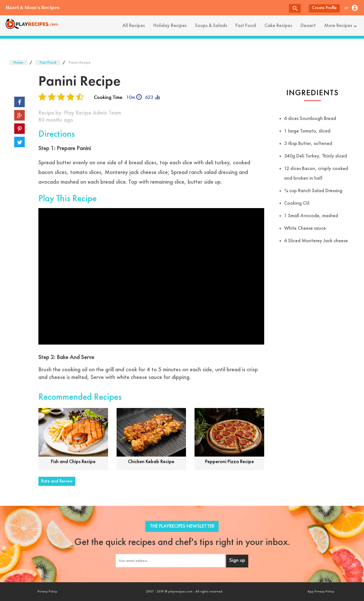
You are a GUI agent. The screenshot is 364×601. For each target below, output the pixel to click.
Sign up (237, 560)
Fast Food (246, 26)
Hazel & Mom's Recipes (33, 8)
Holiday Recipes (170, 26)
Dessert (308, 26)
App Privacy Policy (321, 592)
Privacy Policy (47, 592)
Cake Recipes (278, 26)
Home (18, 63)
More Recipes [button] (341, 26)
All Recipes (134, 26)
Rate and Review (57, 481)
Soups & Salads (211, 26)
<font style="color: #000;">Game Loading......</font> (151, 276)
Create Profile (324, 8)
